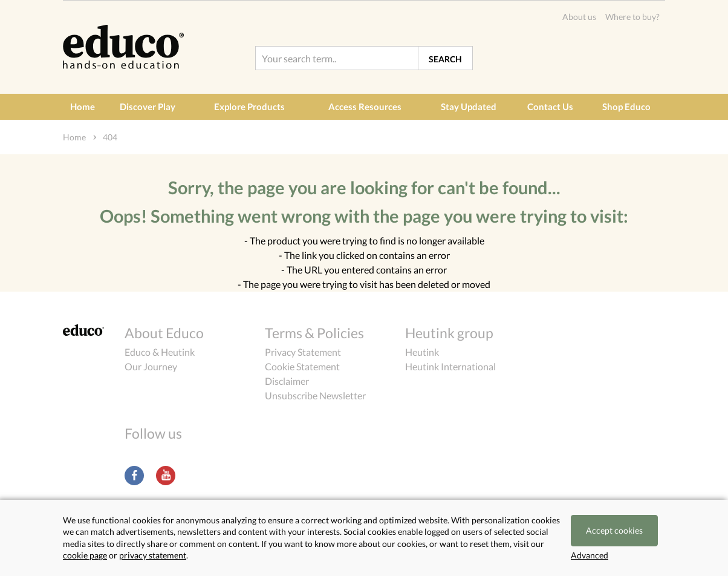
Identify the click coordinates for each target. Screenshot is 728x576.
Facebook (134, 476)
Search (445, 59)
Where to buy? (632, 17)
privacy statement (153, 555)
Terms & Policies (314, 333)
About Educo (164, 333)
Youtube (166, 476)
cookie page (85, 555)
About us (579, 17)
